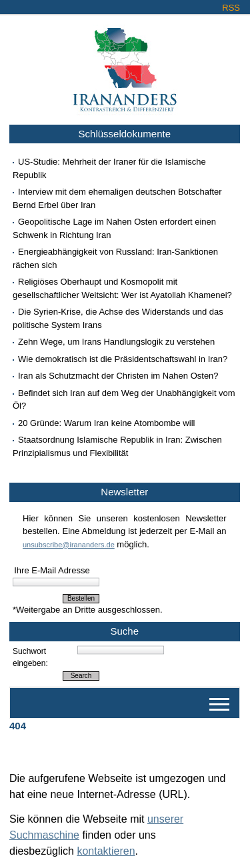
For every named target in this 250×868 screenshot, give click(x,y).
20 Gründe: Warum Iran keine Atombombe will (106, 423)
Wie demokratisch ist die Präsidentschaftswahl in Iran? (123, 359)
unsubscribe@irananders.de (69, 545)
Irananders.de (125, 65)
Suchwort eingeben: (30, 657)
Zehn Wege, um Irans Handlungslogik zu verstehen (116, 342)
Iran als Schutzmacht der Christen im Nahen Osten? (118, 376)
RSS (231, 8)
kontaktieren (106, 851)
